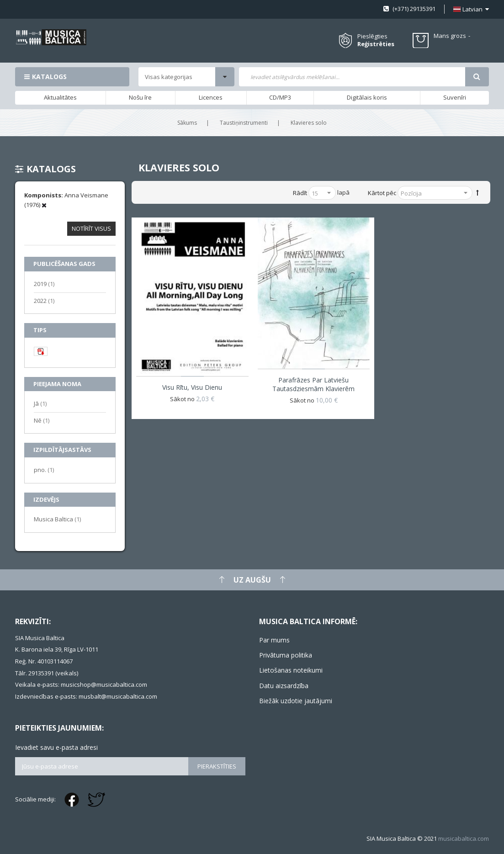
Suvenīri (455, 97)
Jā (40, 403)
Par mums (274, 640)
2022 (44, 300)
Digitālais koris (367, 97)
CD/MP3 (280, 97)
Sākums (187, 123)
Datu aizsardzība (284, 686)
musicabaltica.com (464, 838)
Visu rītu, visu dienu (192, 387)
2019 (44, 284)
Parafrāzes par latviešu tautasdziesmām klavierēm (313, 384)
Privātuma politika (286, 655)
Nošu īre (140, 97)
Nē (42, 420)
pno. (44, 469)
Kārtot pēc (382, 193)
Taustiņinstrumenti (244, 123)
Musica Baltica (57, 519)
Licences (211, 97)
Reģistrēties (376, 44)
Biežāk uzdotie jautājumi (296, 701)
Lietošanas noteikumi (291, 670)
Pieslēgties (372, 36)
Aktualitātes (60, 97)
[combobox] (352, 77)
